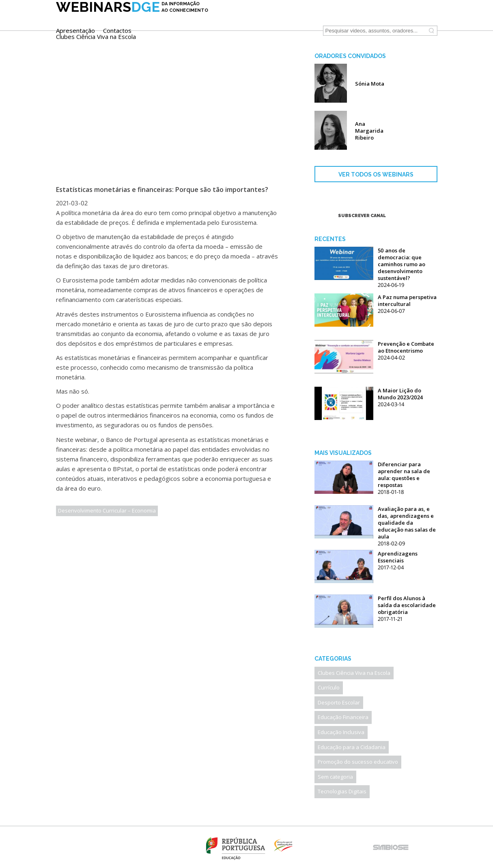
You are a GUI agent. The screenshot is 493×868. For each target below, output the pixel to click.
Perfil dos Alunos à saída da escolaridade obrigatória (407, 605)
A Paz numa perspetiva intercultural (407, 300)
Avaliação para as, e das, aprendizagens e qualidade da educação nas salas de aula (407, 523)
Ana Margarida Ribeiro (369, 131)
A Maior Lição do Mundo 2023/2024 (400, 394)
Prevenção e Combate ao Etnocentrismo (406, 347)
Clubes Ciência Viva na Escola (256, 24)
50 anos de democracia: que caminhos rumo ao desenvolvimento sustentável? (402, 264)
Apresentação (235, 18)
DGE (132, 19)
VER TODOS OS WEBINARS (376, 174)
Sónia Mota (370, 84)
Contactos (277, 18)
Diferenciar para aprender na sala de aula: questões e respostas (404, 475)
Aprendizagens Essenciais (398, 557)
